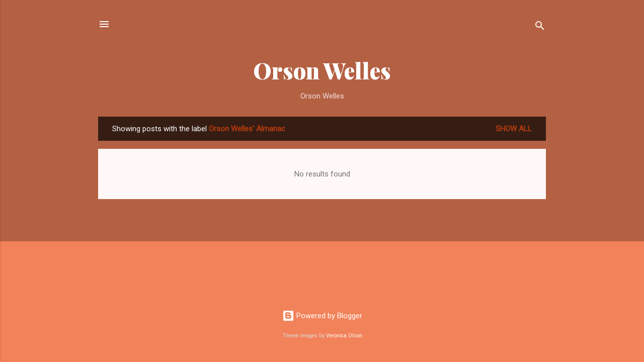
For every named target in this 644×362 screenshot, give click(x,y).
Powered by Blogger (322, 316)
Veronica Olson (344, 336)
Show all (514, 129)
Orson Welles (322, 70)
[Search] (540, 27)
